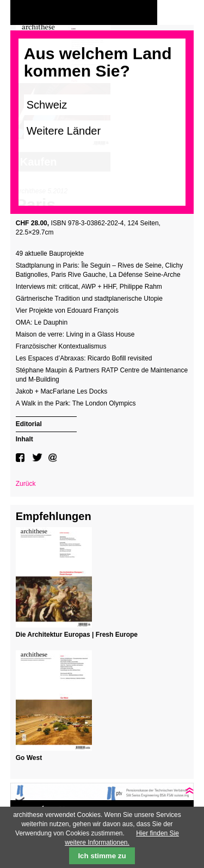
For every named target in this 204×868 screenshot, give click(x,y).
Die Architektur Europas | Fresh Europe (77, 635)
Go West (29, 758)
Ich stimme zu (102, 856)
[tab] (46, 423)
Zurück (26, 484)
